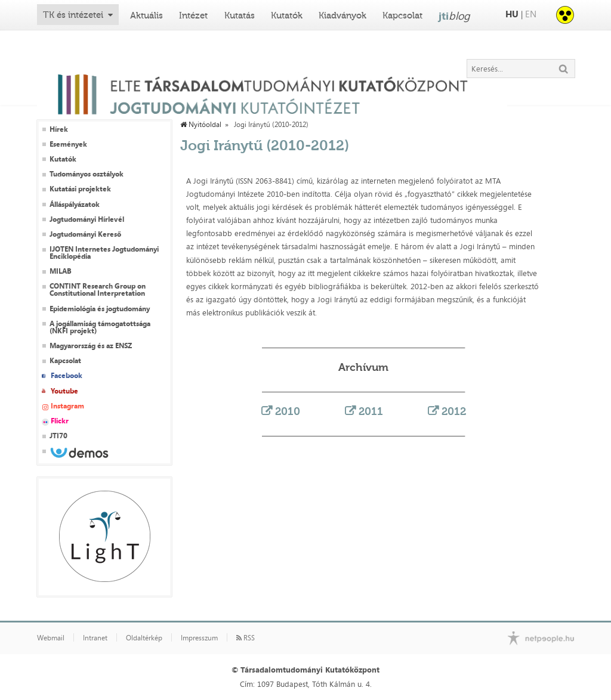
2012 (454, 411)
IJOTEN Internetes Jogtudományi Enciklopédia (104, 253)
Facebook (67, 376)
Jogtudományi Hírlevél (87, 219)
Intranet (95, 638)
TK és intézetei (73, 15)
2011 (371, 411)
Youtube (64, 391)
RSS (246, 638)
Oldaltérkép (144, 638)
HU (512, 14)
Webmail (51, 638)
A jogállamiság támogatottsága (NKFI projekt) (100, 327)
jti (454, 16)
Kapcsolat (402, 16)
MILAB (61, 271)
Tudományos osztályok (87, 174)
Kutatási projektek (80, 189)
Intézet (193, 16)
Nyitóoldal (201, 125)
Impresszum (199, 638)
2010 (288, 411)
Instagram (67, 406)
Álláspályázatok (75, 205)
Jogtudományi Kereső (85, 234)
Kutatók (287, 16)
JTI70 (58, 436)
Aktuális (146, 16)
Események (68, 144)
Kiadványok (342, 16)
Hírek (59, 129)
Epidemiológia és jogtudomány (100, 309)
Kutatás (240, 16)
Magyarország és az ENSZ (91, 346)
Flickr (60, 421)
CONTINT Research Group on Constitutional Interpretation (98, 290)
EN (531, 14)
